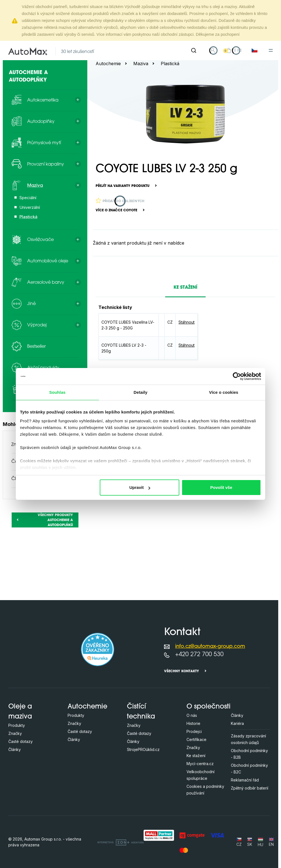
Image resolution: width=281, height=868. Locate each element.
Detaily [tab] (140, 392)
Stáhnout (187, 322)
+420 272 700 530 (199, 655)
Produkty (17, 725)
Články (15, 749)
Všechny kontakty (182, 671)
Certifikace (196, 739)
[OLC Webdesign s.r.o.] (121, 842)
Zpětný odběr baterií (250, 788)
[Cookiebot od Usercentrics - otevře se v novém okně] (237, 376)
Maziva (141, 64)
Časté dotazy (21, 741)
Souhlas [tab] (57, 392)
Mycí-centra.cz (200, 764)
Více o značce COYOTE (116, 210)
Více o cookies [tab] (224, 392)
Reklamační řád (245, 780)
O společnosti (209, 707)
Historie (193, 723)
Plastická (170, 64)
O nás (192, 715)
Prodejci (194, 731)
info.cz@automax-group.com (210, 647)
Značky (15, 733)
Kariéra (237, 723)
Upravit (140, 487)
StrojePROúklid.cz (143, 749)
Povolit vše (221, 487)
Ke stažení (196, 756)
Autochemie (108, 64)
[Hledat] (194, 50)
